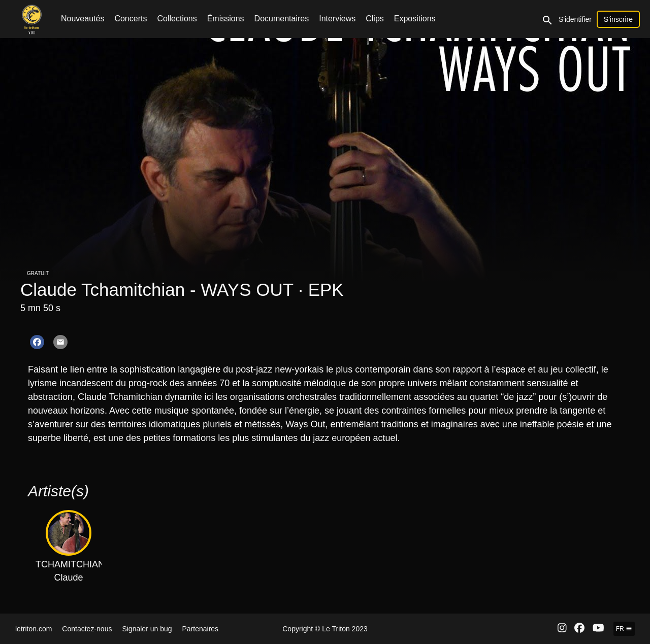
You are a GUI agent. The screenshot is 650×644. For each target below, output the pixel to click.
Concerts (131, 19)
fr (624, 629)
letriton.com (34, 629)
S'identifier (575, 19)
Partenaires (201, 629)
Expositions (415, 19)
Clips (375, 19)
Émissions (226, 19)
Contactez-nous (87, 629)
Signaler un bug (147, 629)
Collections (177, 19)
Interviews (337, 19)
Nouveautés (83, 19)
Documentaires (282, 19)
